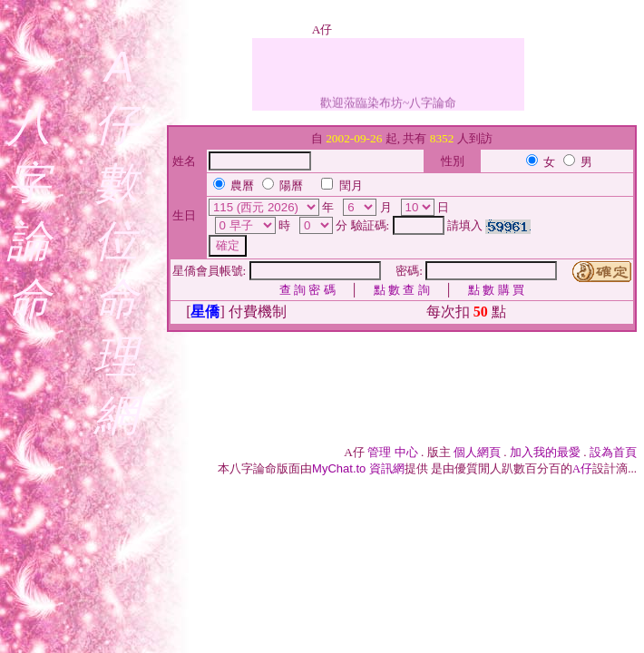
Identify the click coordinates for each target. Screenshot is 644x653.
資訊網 (358, 468)
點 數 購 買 (496, 290)
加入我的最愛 (545, 452)
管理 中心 (392, 452)
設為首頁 (613, 452)
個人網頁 (477, 452)
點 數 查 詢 (402, 290)
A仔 (582, 468)
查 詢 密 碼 (307, 290)
